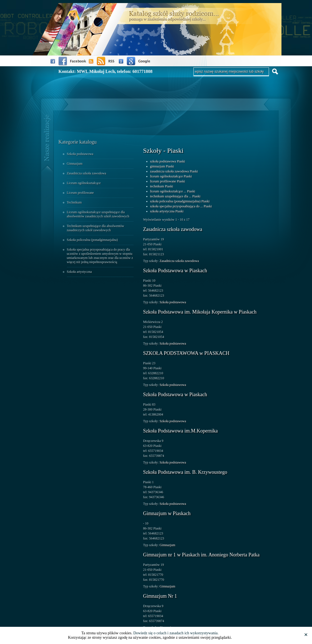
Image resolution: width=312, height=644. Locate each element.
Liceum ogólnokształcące (84, 183)
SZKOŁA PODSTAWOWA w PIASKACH (186, 353)
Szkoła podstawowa (80, 154)
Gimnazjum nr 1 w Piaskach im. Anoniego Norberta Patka (201, 555)
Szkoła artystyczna (79, 272)
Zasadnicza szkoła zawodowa (87, 173)
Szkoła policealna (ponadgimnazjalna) (92, 240)
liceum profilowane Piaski (168, 181)
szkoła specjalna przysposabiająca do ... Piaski (181, 206)
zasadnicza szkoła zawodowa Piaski (174, 171)
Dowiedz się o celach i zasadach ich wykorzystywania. (176, 633)
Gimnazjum (75, 164)
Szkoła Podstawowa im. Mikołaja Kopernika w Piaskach (200, 312)
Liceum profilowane (80, 193)
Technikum (74, 202)
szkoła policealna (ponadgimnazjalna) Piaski (180, 201)
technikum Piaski (162, 186)
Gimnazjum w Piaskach (167, 513)
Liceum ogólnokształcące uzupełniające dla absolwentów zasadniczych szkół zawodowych (98, 214)
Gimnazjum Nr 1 (160, 596)
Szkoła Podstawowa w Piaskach (175, 271)
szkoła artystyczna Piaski (167, 211)
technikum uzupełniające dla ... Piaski (175, 196)
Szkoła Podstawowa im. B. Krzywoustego (185, 472)
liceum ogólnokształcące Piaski (171, 176)
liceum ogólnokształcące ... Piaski (173, 191)
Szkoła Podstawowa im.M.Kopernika (181, 431)
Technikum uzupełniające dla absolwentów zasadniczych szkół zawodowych (96, 228)
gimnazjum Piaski (162, 166)
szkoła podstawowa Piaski (168, 161)
